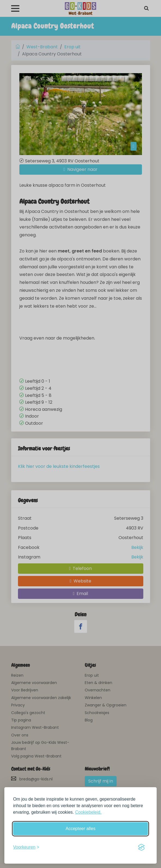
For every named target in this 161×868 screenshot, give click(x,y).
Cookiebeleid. (88, 812)
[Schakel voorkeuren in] (26, 847)
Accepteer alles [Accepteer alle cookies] (80, 829)
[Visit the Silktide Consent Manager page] (141, 847)
